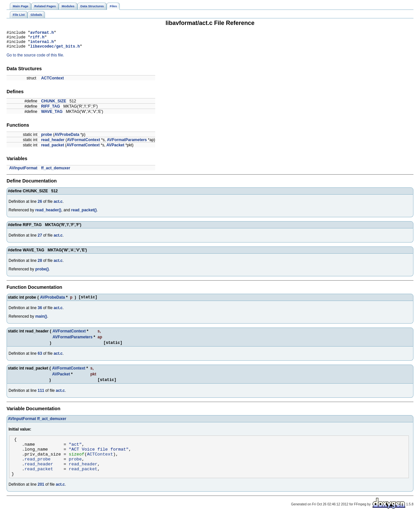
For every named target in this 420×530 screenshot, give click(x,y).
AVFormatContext (84, 144)
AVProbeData (67, 138)
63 (40, 359)
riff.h (37, 39)
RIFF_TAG (51, 110)
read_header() (48, 214)
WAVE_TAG (52, 116)
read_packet (52, 149)
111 (41, 397)
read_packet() (84, 214)
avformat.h (42, 33)
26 (40, 205)
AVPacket (115, 149)
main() (41, 321)
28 (40, 265)
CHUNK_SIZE (54, 105)
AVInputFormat (23, 172)
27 (40, 239)
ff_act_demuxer (56, 172)
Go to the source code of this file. (35, 59)
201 (41, 499)
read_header (53, 144)
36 (40, 313)
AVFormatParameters (127, 144)
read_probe (38, 471)
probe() (42, 273)
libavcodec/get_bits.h (55, 50)
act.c (58, 205)
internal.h (42, 44)
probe (46, 138)
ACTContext (52, 82)
